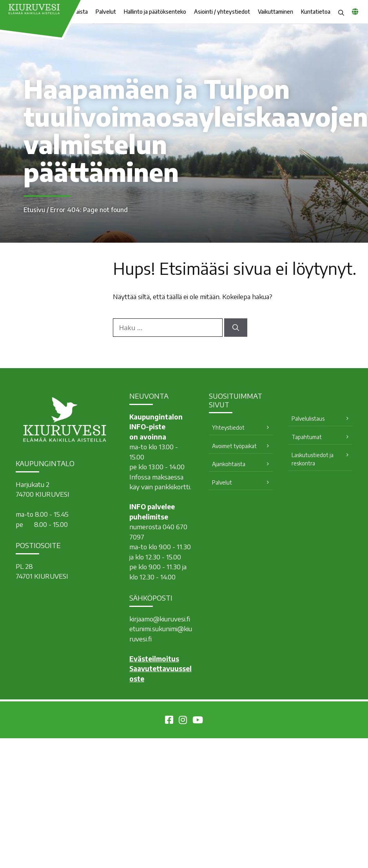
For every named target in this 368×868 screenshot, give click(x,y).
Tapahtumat (307, 437)
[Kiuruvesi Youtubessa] (198, 721)
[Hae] (236, 328)
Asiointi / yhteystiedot (222, 12)
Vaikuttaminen (276, 12)
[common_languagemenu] (355, 11)
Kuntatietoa (316, 12)
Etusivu (34, 210)
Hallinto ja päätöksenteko (155, 12)
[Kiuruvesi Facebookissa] (169, 721)
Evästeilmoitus (154, 659)
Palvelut (106, 12)
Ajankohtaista (229, 464)
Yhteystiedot (228, 428)
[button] (341, 12)
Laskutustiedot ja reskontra (313, 459)
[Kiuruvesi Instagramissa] (183, 721)
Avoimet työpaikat (234, 446)
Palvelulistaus (308, 419)
